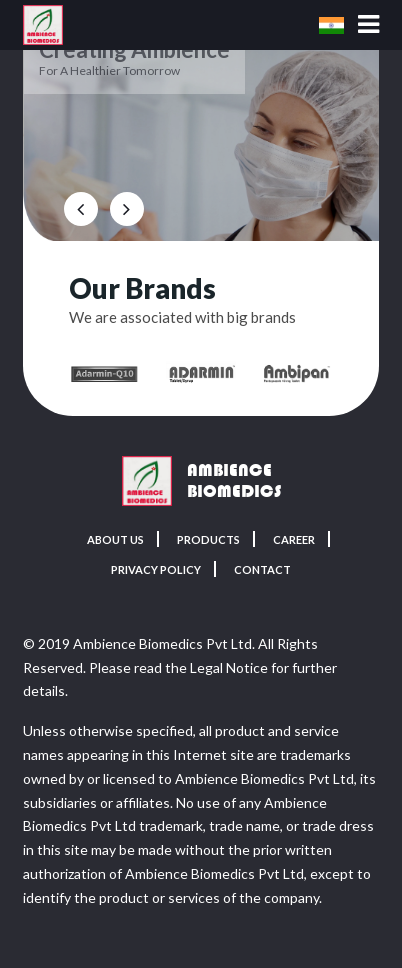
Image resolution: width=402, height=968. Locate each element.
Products (208, 539)
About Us (109, 539)
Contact (268, 570)
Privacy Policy (153, 570)
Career (300, 539)
